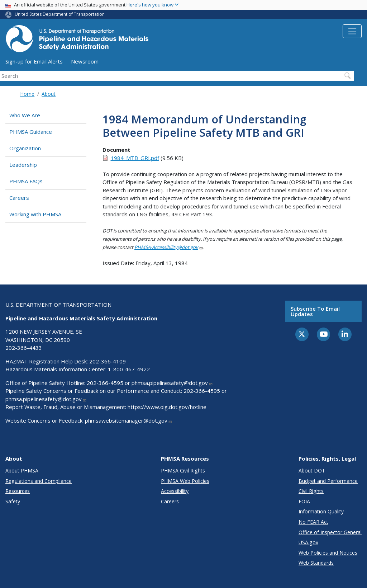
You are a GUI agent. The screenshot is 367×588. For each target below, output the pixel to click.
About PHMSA (22, 471)
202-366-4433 (24, 348)
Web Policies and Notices (328, 553)
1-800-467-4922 (129, 369)
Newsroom (85, 61)
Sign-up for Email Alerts (34, 61)
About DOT (312, 471)
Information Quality (321, 511)
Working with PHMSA (35, 214)
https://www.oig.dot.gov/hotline (167, 407)
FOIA (304, 501)
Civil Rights (311, 491)
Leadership (23, 165)
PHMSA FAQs (26, 181)
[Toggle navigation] (352, 31)
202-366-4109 (108, 361)
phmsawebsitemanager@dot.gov (129, 420)
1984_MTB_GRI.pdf (135, 158)
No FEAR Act (313, 522)
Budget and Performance (328, 481)
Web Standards (316, 563)
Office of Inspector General (330, 532)
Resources (18, 491)
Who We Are (25, 115)
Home (27, 94)
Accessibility (175, 491)
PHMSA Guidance (31, 132)
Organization (25, 148)
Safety (13, 501)
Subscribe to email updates (315, 311)
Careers (19, 198)
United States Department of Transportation (60, 14)
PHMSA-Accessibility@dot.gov (169, 247)
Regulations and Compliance (39, 481)
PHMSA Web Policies (185, 481)
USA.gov (308, 542)
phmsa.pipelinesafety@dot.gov (172, 383)
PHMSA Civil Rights (183, 471)
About (49, 94)
